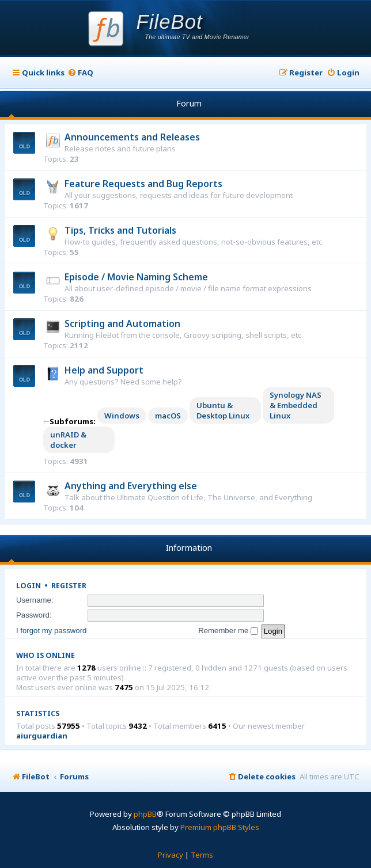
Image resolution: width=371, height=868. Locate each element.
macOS (168, 416)
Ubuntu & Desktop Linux (223, 410)
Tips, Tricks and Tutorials (120, 230)
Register (69, 586)
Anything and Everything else (131, 486)
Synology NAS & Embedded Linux (296, 405)
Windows (122, 416)
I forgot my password (51, 631)
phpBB (145, 814)
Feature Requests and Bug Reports (143, 184)
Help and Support (104, 370)
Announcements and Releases (132, 137)
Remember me (228, 631)
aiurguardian (42, 736)
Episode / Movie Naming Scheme (136, 277)
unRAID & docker (68, 440)
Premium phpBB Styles (220, 827)
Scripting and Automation (122, 323)
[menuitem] (80, 73)
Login (29, 586)
